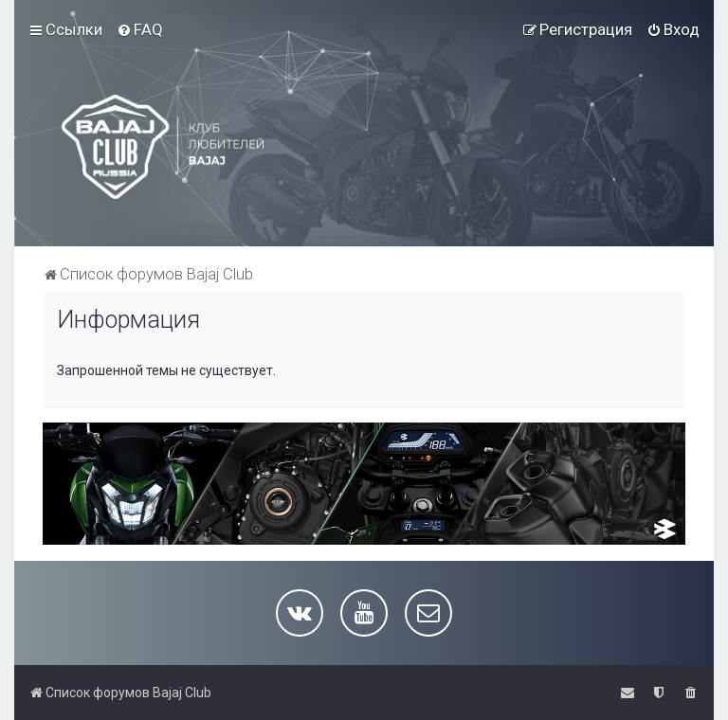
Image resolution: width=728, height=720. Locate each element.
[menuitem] (140, 29)
